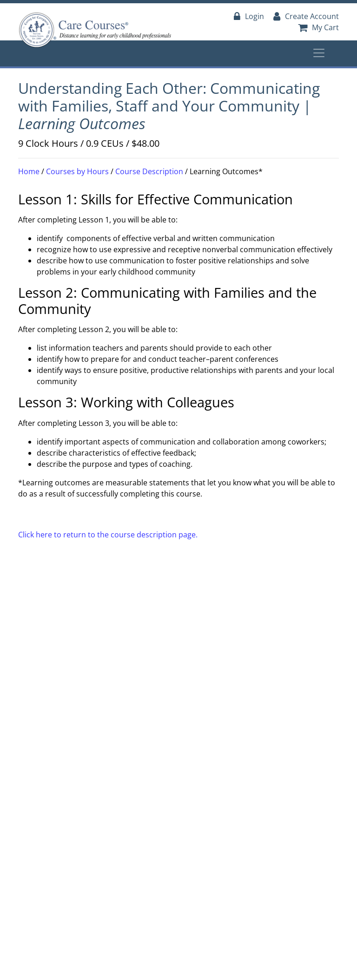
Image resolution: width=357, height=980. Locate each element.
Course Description (149, 171)
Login (249, 16)
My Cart (318, 27)
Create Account (306, 16)
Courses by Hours (77, 171)
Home (29, 171)
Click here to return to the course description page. (108, 535)
